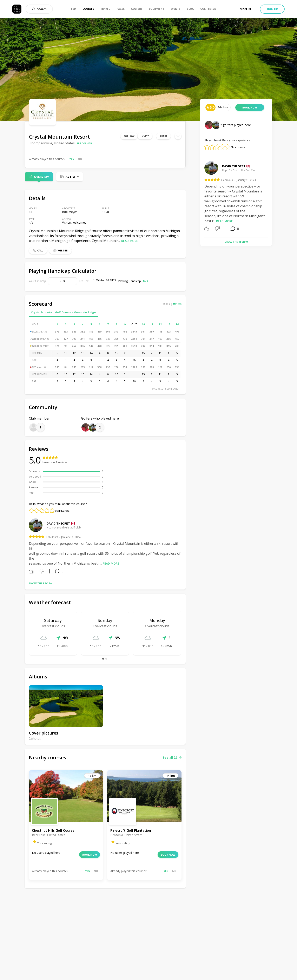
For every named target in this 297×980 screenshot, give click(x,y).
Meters (177, 304)
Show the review (41, 583)
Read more (130, 241)
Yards (166, 304)
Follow (129, 136)
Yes (72, 159)
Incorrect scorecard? (166, 389)
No (80, 159)
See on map (84, 143)
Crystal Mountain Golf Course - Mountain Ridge (63, 312)
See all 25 (172, 757)
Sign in (245, 9)
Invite (145, 136)
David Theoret (58, 523)
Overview (41, 177)
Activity (72, 177)
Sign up (272, 9)
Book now (90, 855)
